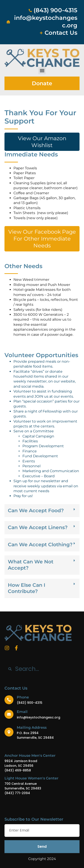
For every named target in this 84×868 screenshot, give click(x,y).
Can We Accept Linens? (38, 527)
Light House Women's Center (31, 778)
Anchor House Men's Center (30, 756)
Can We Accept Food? (36, 511)
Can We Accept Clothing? (40, 545)
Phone (23, 697)
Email (22, 712)
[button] (42, 71)
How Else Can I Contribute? (27, 588)
